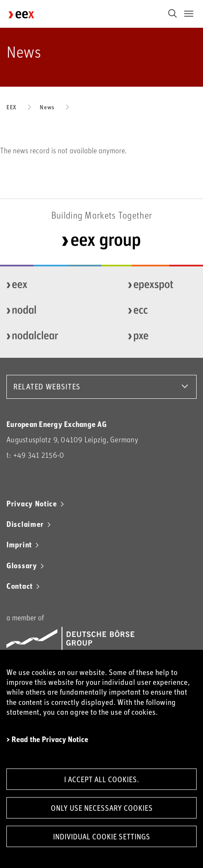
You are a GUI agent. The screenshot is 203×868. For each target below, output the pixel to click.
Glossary (22, 565)
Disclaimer (25, 524)
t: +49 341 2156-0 (35, 455)
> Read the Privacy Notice (47, 739)
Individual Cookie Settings (101, 836)
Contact (20, 586)
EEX (12, 107)
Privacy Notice (32, 503)
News (47, 107)
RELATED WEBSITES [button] (47, 386)
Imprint (19, 544)
